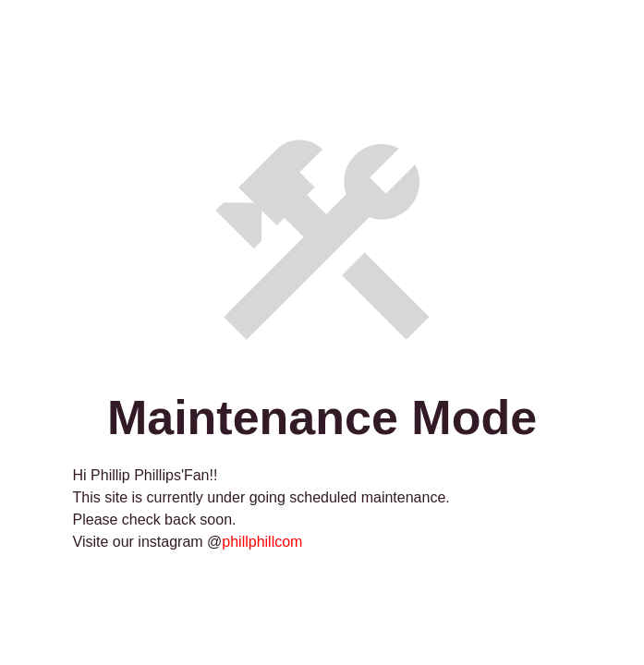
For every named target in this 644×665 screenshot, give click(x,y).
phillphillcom (262, 542)
